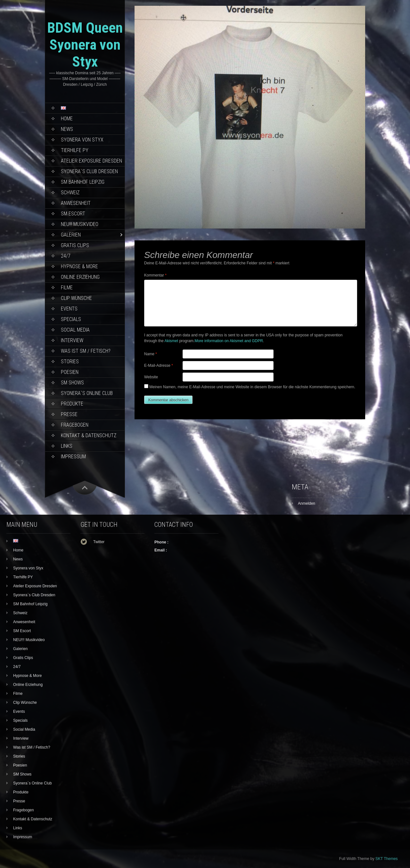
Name (151, 354)
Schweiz (70, 193)
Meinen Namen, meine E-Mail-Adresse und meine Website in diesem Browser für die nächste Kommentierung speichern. (252, 387)
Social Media (75, 330)
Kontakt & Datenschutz (89, 435)
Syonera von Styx (82, 140)
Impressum (73, 457)
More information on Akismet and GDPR (229, 341)
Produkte (72, 404)
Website (151, 377)
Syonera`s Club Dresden (89, 171)
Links (67, 446)
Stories (70, 362)
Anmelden (307, 503)
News (67, 129)
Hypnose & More (79, 266)
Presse (69, 414)
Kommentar (155, 275)
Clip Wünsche (76, 298)
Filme (67, 288)
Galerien (71, 235)
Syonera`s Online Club (87, 393)
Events (69, 309)
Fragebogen (75, 425)
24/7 (66, 256)
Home (67, 119)
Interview (72, 340)
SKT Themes (387, 859)
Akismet (171, 341)
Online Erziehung (80, 277)
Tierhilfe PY (75, 150)
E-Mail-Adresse (159, 366)
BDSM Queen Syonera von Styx (85, 45)
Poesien (70, 372)
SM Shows (72, 383)
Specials (71, 319)
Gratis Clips (75, 245)
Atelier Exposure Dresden (91, 161)
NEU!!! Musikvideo (80, 224)
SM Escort (73, 214)
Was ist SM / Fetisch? (86, 351)
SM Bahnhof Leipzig (83, 182)
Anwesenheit (76, 203)
